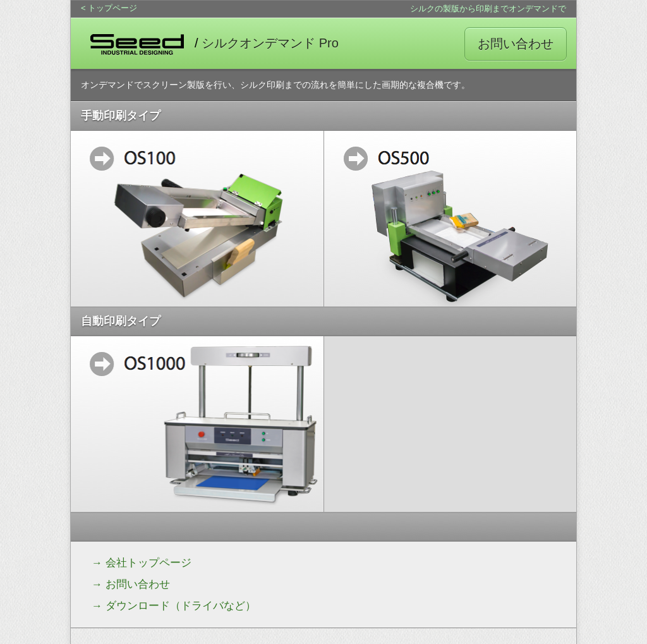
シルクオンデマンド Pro (270, 43)
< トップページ (109, 8)
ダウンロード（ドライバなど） (181, 606)
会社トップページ (148, 563)
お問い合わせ (516, 44)
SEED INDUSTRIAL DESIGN (137, 44)
